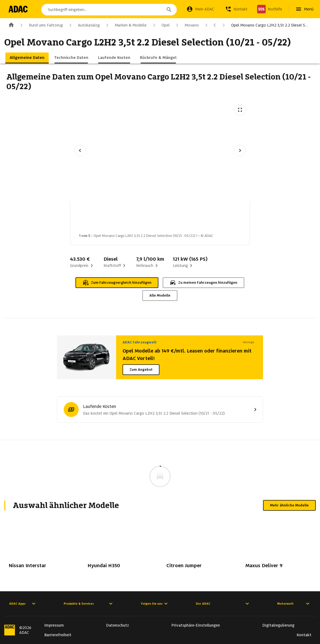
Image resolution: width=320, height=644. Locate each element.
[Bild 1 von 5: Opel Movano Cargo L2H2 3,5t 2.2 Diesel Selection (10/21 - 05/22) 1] (94, 219)
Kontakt (304, 635)
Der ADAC (223, 604)
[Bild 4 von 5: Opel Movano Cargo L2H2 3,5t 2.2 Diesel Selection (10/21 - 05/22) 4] (220, 219)
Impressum (54, 625)
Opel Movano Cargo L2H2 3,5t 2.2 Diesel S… (264, 25)
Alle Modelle (160, 295)
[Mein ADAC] (200, 9)
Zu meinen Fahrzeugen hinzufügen (203, 283)
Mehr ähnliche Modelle (289, 505)
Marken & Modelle (125, 25)
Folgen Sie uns (155, 604)
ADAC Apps (23, 604)
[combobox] (110, 10)
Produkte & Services (89, 604)
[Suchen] (169, 10)
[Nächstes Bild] (240, 150)
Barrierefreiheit (58, 635)
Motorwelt (294, 604)
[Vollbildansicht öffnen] (240, 110)
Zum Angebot (141, 370)
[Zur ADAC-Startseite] (19, 9)
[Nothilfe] (270, 9)
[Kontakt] (236, 9)
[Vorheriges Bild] (80, 150)
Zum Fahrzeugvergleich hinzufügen (117, 283)
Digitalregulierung (278, 625)
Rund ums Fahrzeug (41, 25)
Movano (186, 25)
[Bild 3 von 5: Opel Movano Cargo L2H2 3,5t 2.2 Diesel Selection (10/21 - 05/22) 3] (178, 219)
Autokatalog (83, 25)
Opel (160, 25)
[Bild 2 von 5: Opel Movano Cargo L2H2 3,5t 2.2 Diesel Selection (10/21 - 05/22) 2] (136, 219)
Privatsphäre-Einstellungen (196, 625)
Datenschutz (118, 625)
